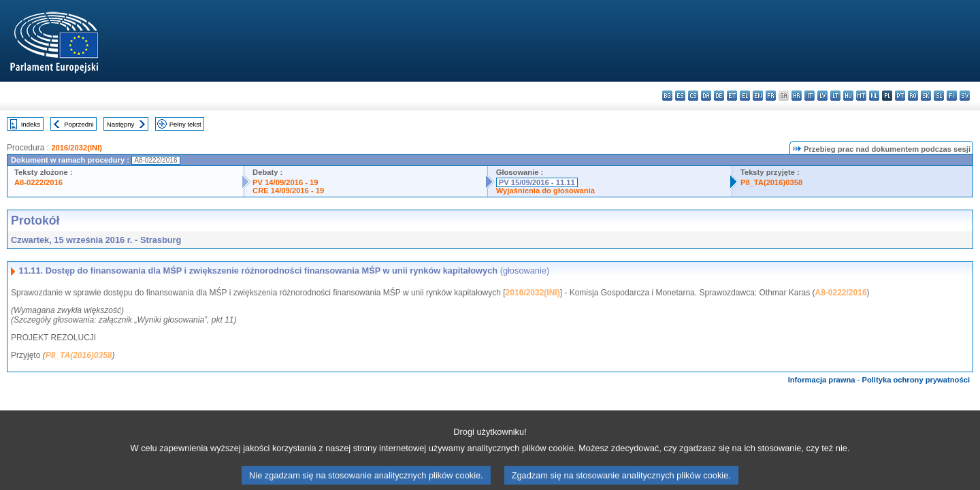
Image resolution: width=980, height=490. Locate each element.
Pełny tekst (185, 124)
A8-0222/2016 (38, 182)
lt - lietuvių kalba (835, 96)
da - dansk (706, 96)
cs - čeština (693, 96)
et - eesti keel (732, 96)
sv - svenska (965, 96)
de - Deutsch (719, 96)
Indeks (31, 124)
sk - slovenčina (926, 96)
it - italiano (810, 96)
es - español (680, 96)
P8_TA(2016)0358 (771, 182)
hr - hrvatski (797, 96)
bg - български (667, 96)
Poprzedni (79, 124)
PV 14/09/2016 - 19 (285, 182)
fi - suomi (952, 96)
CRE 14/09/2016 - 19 (288, 191)
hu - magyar (848, 96)
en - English (758, 96)
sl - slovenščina (939, 96)
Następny (121, 124)
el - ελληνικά (745, 96)
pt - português (900, 96)
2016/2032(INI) (77, 148)
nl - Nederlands (874, 96)
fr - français (771, 96)
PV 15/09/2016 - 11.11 (537, 182)
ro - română (913, 96)
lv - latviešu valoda (822, 96)
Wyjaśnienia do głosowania (545, 191)
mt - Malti (861, 96)
